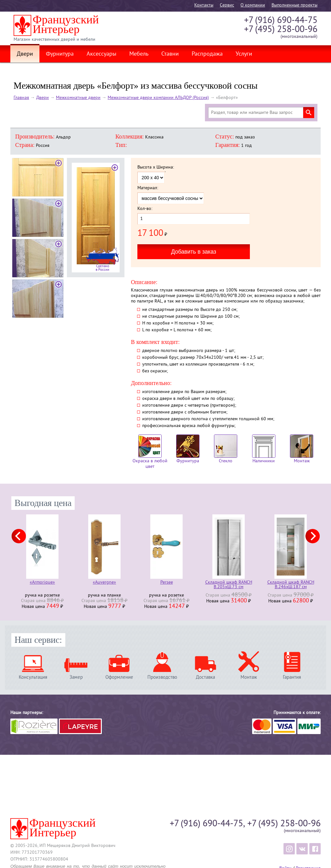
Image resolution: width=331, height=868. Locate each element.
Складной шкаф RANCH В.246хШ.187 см (291, 585)
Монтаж (302, 449)
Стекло (226, 449)
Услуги (244, 54)
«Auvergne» (104, 583)
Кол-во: (145, 209)
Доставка (205, 677)
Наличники (264, 449)
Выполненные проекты (294, 5)
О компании (253, 5)
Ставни (170, 54)
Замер (76, 677)
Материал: (148, 188)
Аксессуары (101, 54)
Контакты (204, 5)
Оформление (119, 677)
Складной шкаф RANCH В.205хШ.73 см (229, 585)
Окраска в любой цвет (150, 452)
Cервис (227, 5)
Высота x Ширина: (156, 168)
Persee (167, 583)
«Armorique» (42, 583)
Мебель (139, 54)
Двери (25, 54)
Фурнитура (60, 54)
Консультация (33, 677)
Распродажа (207, 54)
